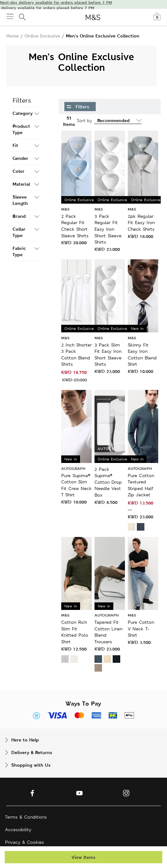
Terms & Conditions (26, 817)
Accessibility (18, 830)
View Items (83, 857)
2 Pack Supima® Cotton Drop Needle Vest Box (108, 482)
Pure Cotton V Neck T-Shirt (141, 629)
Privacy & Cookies (24, 842)
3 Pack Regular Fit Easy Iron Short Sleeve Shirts (108, 229)
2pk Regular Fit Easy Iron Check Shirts (141, 223)
